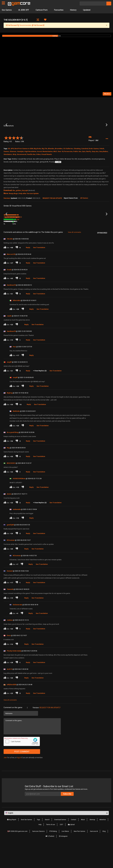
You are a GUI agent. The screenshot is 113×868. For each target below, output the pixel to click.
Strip (14, 174)
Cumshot (85, 168)
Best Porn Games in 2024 (24, 168)
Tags (38, 843)
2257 (61, 848)
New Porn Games (79, 855)
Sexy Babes (104, 171)
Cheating (77, 168)
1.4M (60, 248)
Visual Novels (47, 174)
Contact (74, 843)
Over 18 (61, 171)
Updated (87, 10)
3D (9, 168)
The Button (7, 244)
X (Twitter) (50, 860)
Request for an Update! (52, 217)
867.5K (96, 248)
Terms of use (51, 848)
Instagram (63, 860)
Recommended (25, 25)
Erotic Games (94, 168)
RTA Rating (53, 855)
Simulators (8, 174)
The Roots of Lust (80, 244)
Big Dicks (37, 168)
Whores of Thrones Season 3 (28, 245)
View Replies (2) (40, 394)
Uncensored (22, 174)
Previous (6, 134)
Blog (104, 855)
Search (47, 843)
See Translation (39, 271)
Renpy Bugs (13, 213)
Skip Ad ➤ (107, 94)
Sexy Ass (95, 171)
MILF (55, 171)
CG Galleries (68, 168)
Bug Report (12, 843)
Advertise (103, 843)
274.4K (78, 248)
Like (8, 271)
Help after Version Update (29, 213)
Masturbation (48, 171)
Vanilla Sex (31, 174)
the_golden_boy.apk (20, 210)
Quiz (84, 171)
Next (107, 134)
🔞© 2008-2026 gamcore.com (17, 855)
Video (38, 174)
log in (19, 781)
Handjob (20, 171)
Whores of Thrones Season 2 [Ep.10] (99, 245)
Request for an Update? (50, 731)
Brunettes (59, 168)
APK (12, 168)
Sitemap (92, 843)
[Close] (107, 25)
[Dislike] (18, 271)
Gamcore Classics (38, 855)
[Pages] (3, 3)
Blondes (51, 168)
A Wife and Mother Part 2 (65, 244)
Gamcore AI (94, 855)
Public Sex (77, 171)
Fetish (102, 168)
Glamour (13, 171)
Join (5, 781)
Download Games (60, 843)
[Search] (93, 3)
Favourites (59, 10)
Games (6, 171)
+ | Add (58, 181)
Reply (28, 271)
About (83, 843)
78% (18, 248)
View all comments (74, 256)
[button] (107, 158)
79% (89, 248)
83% (71, 248)
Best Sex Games (27, 843)
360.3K (25, 248)
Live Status (65, 855)
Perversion (68, 171)
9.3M (42, 243)
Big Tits (45, 168)
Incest (39, 171)
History (73, 10)
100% (53, 243)
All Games (84, 217)
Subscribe (67, 817)
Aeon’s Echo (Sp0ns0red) (47, 240)
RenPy (89, 171)
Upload (71, 848)
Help (40, 848)
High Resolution (30, 171)
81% (36, 248)
